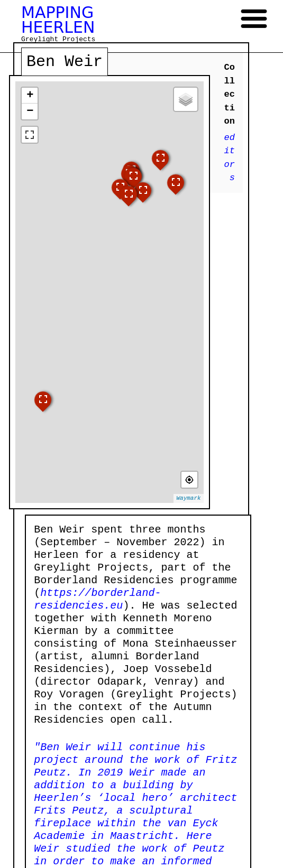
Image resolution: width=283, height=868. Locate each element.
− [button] (30, 111)
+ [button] (30, 96)
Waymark (188, 498)
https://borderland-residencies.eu (97, 599)
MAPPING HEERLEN (58, 20)
